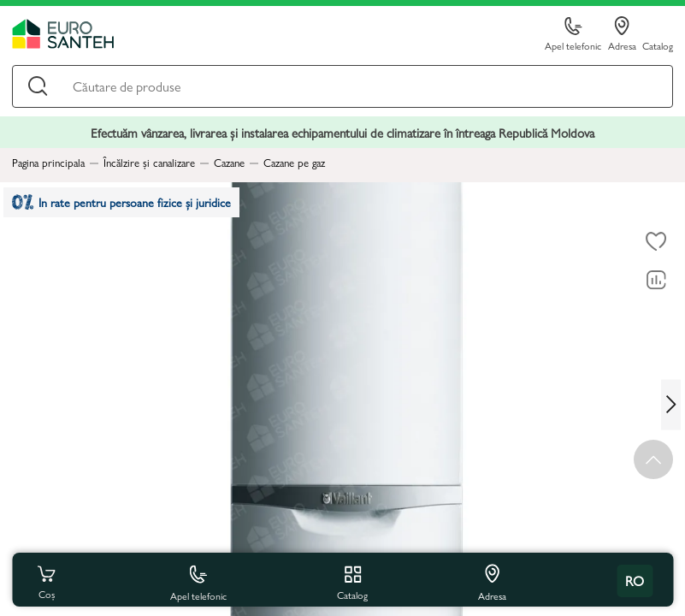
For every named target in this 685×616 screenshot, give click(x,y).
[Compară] (656, 281)
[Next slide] (673, 404)
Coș (46, 581)
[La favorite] (656, 242)
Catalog (658, 45)
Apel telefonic (573, 35)
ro (635, 580)
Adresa (622, 34)
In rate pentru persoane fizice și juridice (130, 205)
